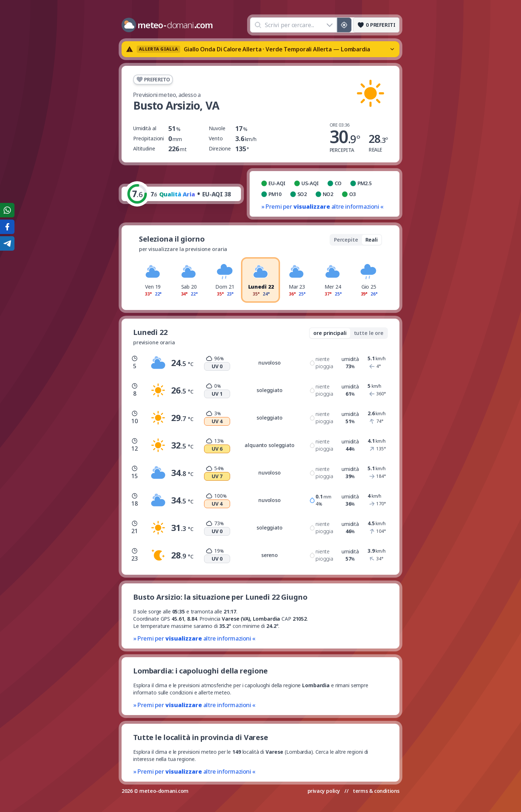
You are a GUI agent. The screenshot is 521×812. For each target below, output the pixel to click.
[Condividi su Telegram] (7, 243)
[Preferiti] (376, 25)
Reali (372, 240)
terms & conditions (376, 791)
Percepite (346, 240)
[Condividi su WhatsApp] (7, 210)
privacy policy (324, 791)
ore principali (330, 333)
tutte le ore (369, 333)
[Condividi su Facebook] (7, 227)
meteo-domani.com (164, 791)
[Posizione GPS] (344, 25)
